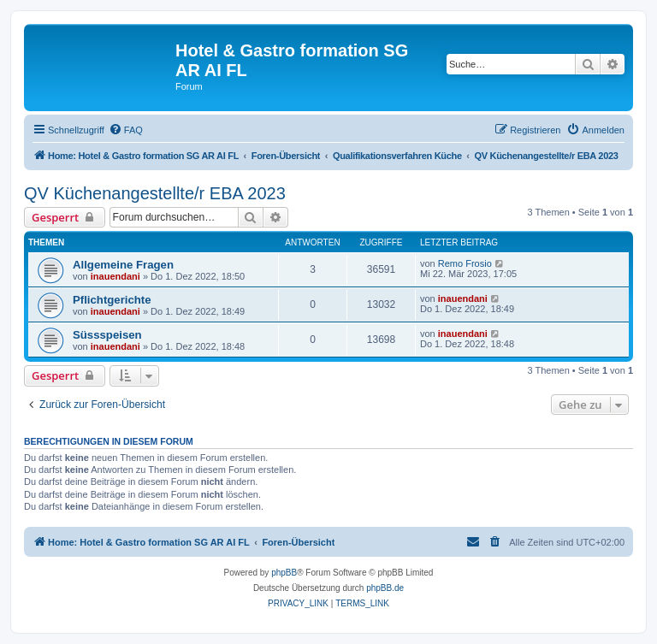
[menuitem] (126, 130)
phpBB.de (385, 588)
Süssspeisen (107, 335)
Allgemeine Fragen (123, 265)
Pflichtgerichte (112, 300)
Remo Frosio (465, 263)
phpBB (284, 573)
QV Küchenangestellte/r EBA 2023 (155, 193)
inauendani (115, 276)
